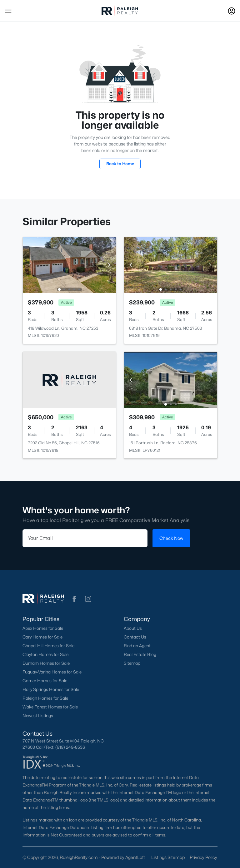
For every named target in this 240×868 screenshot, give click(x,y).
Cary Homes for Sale (42, 637)
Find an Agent (137, 646)
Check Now (171, 538)
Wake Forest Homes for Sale (50, 707)
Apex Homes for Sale (43, 628)
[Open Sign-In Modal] (232, 11)
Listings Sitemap (168, 857)
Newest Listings (38, 716)
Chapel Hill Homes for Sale (48, 646)
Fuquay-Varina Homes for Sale (52, 672)
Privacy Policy (203, 857)
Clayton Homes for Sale (45, 654)
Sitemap (132, 663)
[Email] (85, 538)
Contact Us (135, 637)
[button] (8, 11)
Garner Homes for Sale (45, 681)
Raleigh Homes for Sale (45, 698)
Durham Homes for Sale (46, 663)
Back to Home (120, 164)
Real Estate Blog (140, 654)
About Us (133, 628)
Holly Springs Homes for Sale (51, 689)
